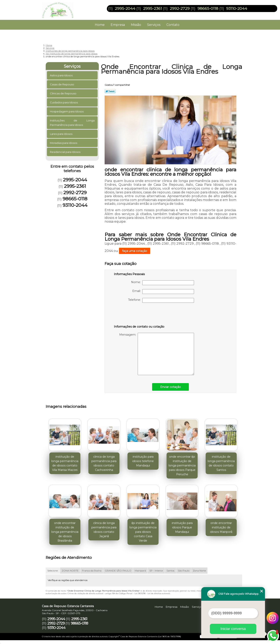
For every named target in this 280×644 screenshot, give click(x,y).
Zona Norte (199, 571)
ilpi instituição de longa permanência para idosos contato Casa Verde (143, 532)
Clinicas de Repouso (63, 93)
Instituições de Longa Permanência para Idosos (72, 123)
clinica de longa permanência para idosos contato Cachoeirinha (104, 463)
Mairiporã (140, 571)
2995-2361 (153, 9)
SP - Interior (156, 571)
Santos (170, 571)
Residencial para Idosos (65, 152)
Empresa (118, 25)
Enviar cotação (170, 387)
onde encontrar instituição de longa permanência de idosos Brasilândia (65, 532)
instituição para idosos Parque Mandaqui (182, 527)
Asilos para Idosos (62, 75)
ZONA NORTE (70, 571)
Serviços (154, 25)
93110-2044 (237, 9)
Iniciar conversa (233, 629)
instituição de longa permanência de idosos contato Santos (221, 463)
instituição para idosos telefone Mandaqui (143, 461)
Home (100, 25)
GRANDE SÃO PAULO (118, 571)
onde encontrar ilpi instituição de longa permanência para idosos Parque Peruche (182, 465)
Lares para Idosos (61, 134)
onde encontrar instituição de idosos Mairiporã (221, 527)
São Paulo (184, 571)
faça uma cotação (135, 251)
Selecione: (53, 571)
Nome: (163, 283)
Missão (136, 25)
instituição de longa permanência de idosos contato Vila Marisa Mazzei (65, 463)
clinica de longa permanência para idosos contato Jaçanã (104, 530)
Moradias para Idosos (64, 143)
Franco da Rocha (92, 571)
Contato (173, 25)
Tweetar (110, 91)
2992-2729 (180, 9)
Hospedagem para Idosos (67, 111)
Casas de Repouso (62, 84)
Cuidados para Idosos (64, 102)
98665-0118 (208, 9)
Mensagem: (157, 354)
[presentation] (139, 315)
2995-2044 (125, 9)
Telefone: (161, 300)
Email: (163, 292)
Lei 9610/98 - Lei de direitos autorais (152, 593)
